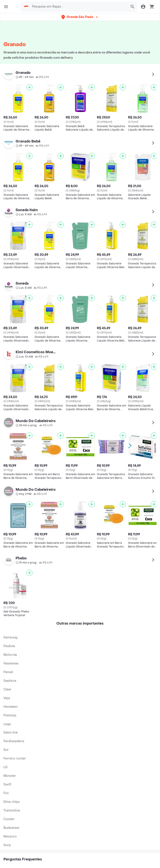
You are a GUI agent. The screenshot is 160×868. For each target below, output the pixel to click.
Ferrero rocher (15, 759)
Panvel (8, 672)
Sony (7, 845)
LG (6, 767)
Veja (7, 698)
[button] (80, 17)
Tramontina (12, 811)
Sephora (10, 681)
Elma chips (12, 802)
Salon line (11, 733)
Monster (10, 776)
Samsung (10, 637)
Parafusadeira (14, 741)
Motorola (10, 655)
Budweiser (12, 828)
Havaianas (11, 663)
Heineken (10, 707)
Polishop (10, 715)
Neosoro (10, 836)
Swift (7, 785)
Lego (7, 724)
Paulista (9, 646)
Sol (6, 750)
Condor (9, 819)
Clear (7, 689)
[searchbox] (79, 7)
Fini (6, 793)
